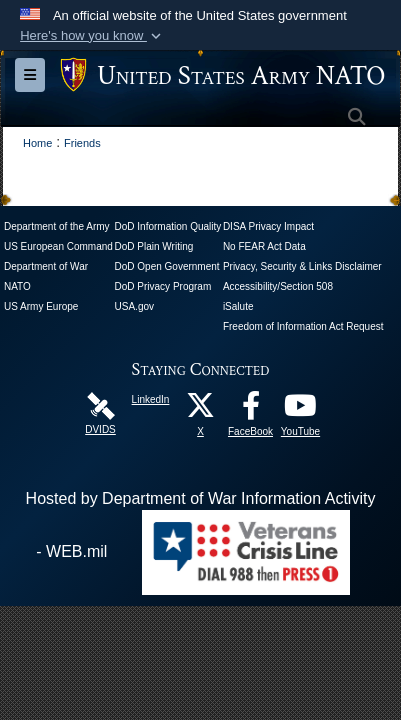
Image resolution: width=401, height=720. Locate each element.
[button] (92, 36)
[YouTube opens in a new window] (301, 410)
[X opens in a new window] (201, 410)
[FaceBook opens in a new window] (251, 410)
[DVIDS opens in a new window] (101, 404)
